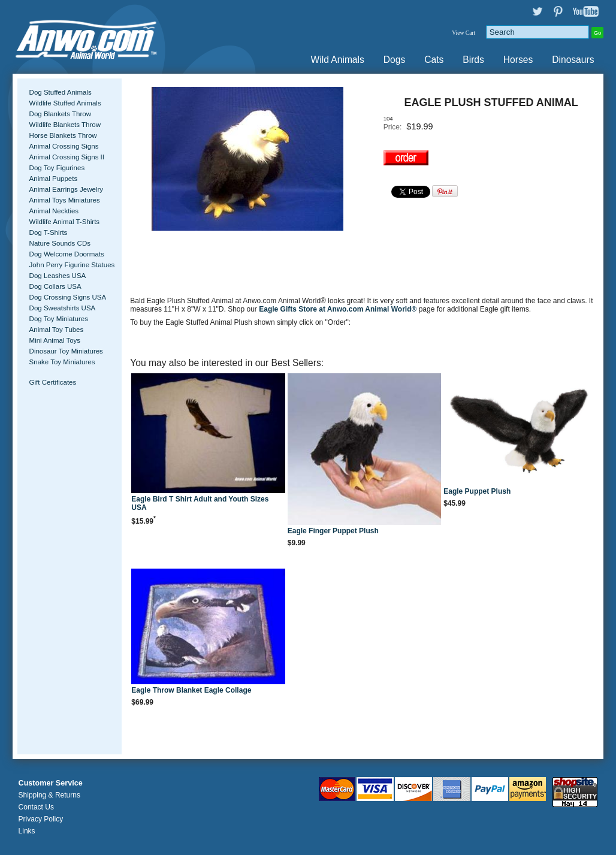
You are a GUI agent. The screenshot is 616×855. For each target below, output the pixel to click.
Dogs (394, 60)
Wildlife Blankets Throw (65, 125)
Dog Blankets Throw (60, 114)
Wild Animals (338, 60)
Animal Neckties (54, 211)
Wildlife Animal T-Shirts (65, 222)
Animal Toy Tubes (57, 330)
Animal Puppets (54, 179)
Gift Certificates (53, 382)
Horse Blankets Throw (63, 135)
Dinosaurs (573, 60)
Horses (518, 60)
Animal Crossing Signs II (67, 157)
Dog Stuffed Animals (61, 92)
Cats (434, 60)
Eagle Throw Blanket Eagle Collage (191, 690)
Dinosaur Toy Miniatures (66, 351)
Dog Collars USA (55, 286)
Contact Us (36, 807)
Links (27, 831)
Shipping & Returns (49, 795)
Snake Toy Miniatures (62, 362)
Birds (473, 60)
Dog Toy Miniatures (59, 319)
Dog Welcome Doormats (67, 254)
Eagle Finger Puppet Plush (333, 531)
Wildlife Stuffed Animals (65, 103)
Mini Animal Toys (55, 340)
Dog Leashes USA (58, 276)
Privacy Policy (41, 819)
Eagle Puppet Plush (477, 491)
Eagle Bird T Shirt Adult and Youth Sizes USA (200, 503)
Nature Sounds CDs (60, 243)
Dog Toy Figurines (57, 168)
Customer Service (51, 783)
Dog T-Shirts (49, 232)
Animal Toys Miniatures (65, 200)
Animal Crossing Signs (64, 146)
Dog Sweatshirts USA (63, 308)
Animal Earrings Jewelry (67, 189)
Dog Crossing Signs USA (68, 297)
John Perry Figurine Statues (72, 265)
